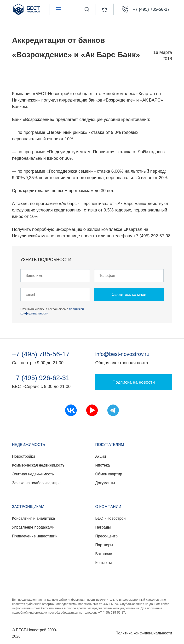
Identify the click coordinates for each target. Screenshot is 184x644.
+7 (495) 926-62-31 (41, 378)
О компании (108, 507)
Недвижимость (29, 445)
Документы (105, 483)
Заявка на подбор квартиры (37, 483)
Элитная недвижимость (33, 474)
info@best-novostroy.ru (122, 354)
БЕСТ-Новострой (110, 518)
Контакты (103, 563)
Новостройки (23, 456)
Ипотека (102, 465)
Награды (103, 527)
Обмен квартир (109, 474)
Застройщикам (28, 507)
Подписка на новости (134, 382)
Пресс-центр (106, 536)
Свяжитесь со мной (129, 294)
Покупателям (109, 445)
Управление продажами (33, 527)
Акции (101, 456)
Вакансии (104, 554)
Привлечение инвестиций (35, 536)
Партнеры (104, 545)
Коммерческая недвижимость (38, 465)
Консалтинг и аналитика (33, 518)
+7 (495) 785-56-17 (41, 354)
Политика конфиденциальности (144, 633)
